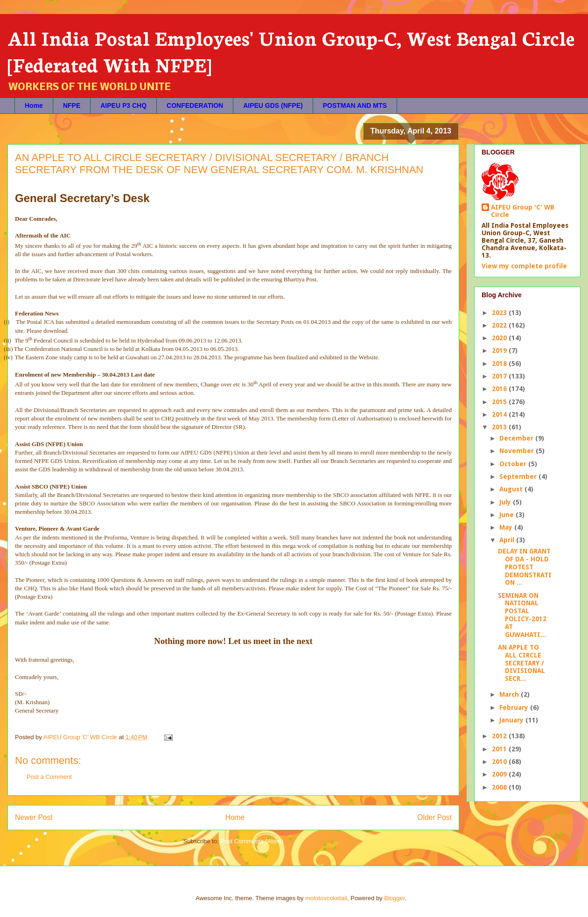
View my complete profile (524, 266)
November (518, 451)
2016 (500, 389)
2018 (500, 364)
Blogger (394, 898)
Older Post (434, 817)
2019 (500, 350)
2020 (500, 338)
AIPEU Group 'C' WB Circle (523, 211)
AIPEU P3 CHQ (123, 105)
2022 (500, 325)
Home (34, 105)
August (512, 489)
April (508, 540)
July (506, 502)
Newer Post (34, 817)
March (510, 694)
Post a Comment (49, 777)
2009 (500, 774)
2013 (500, 427)
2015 (500, 402)
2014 (500, 414)
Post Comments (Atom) (252, 841)
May (507, 527)
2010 (500, 762)
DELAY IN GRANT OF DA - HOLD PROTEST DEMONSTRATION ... (525, 567)
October (514, 464)
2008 (500, 787)
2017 (500, 376)
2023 (500, 313)
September (519, 476)
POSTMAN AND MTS (355, 105)
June (507, 515)
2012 (500, 736)
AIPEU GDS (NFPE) (273, 105)
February (515, 707)
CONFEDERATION (195, 105)
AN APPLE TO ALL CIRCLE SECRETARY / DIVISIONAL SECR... (521, 663)
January (512, 720)
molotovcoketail (326, 898)
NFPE (72, 105)
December (517, 438)
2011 (500, 749)
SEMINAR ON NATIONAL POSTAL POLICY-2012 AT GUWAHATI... (522, 615)
